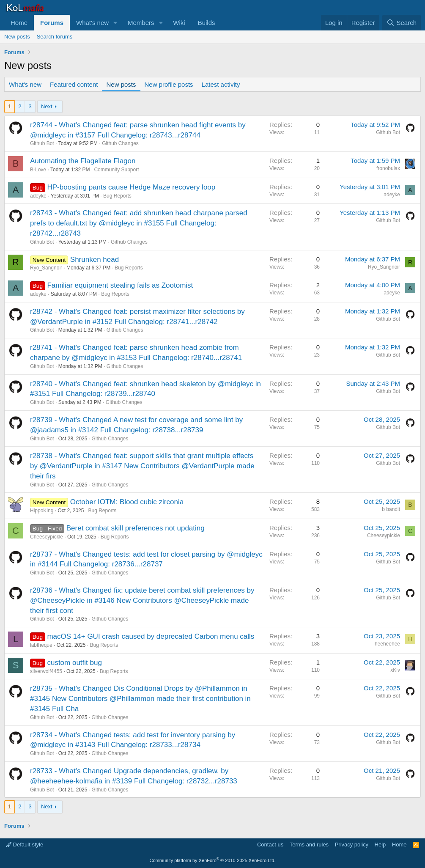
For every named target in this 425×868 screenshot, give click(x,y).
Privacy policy (352, 845)
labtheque (41, 645)
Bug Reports (117, 196)
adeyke (38, 196)
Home (19, 23)
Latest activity (221, 84)
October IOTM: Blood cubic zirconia (127, 502)
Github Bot (42, 143)
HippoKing (42, 511)
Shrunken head (95, 260)
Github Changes (120, 143)
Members (141, 23)
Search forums (55, 37)
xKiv (395, 670)
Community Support (116, 170)
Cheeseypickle (47, 537)
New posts (17, 37)
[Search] (402, 23)
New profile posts (169, 84)
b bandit (391, 509)
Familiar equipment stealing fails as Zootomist (120, 285)
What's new (92, 23)
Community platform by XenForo (213, 860)
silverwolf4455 (46, 671)
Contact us (270, 845)
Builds (207, 23)
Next (47, 106)
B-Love (38, 170)
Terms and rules (309, 845)
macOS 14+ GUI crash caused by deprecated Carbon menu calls (151, 636)
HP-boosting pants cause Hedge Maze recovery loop (131, 187)
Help (380, 845)
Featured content (74, 84)
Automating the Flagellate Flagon (83, 161)
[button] (115, 23)
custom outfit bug (74, 663)
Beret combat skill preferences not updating (136, 528)
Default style (25, 845)
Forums (52, 23)
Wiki (179, 23)
